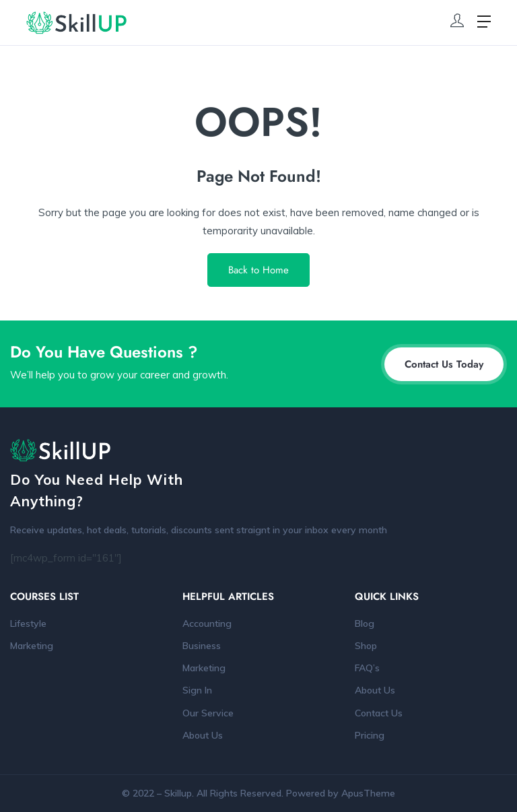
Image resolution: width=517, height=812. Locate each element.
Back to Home (258, 270)
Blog (365, 623)
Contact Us (379, 713)
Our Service (208, 713)
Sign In (197, 690)
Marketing (32, 646)
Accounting (207, 623)
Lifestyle (28, 623)
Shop (366, 646)
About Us (203, 735)
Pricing (370, 735)
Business (202, 646)
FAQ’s (367, 668)
